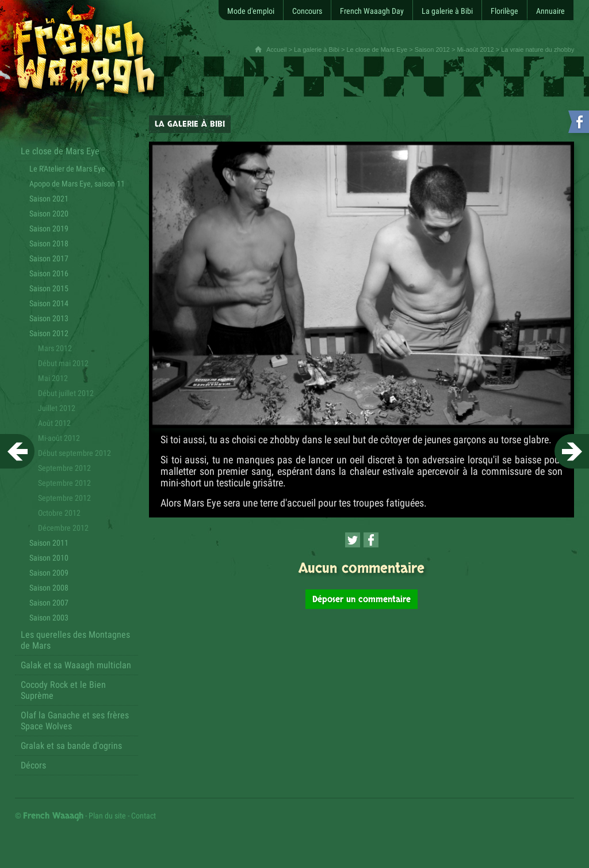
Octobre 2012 (59, 513)
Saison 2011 (49, 543)
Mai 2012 (53, 378)
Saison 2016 (49, 273)
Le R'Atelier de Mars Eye (67, 169)
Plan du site (107, 816)
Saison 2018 (49, 243)
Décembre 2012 (63, 528)
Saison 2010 (49, 558)
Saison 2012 (432, 50)
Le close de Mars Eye (377, 50)
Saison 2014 (49, 303)
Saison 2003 (49, 618)
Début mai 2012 (63, 363)
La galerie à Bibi (317, 50)
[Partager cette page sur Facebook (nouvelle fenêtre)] (371, 540)
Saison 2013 (49, 318)
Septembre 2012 (64, 483)
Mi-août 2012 (475, 50)
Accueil (276, 50)
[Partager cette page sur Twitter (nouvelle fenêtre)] (353, 540)
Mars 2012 (55, 348)
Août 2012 (54, 423)
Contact (144, 816)
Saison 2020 (49, 214)
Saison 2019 (49, 229)
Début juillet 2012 (66, 393)
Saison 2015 (49, 288)
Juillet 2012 (57, 408)
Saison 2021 (49, 199)
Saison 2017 (49, 258)
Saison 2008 (49, 588)
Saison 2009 (49, 573)
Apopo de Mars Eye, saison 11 (77, 184)
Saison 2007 (49, 603)
